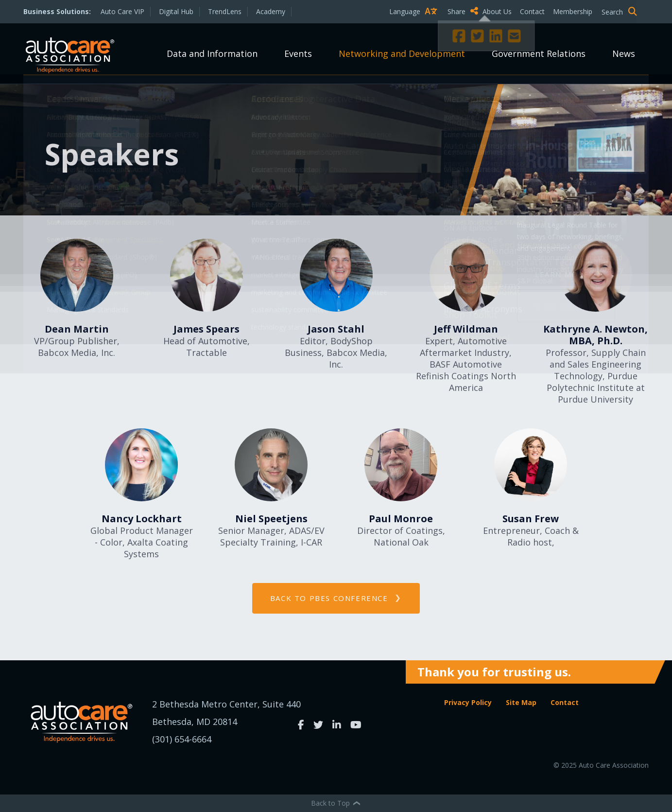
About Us (497, 11)
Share (463, 11)
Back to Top (336, 803)
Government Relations (539, 53)
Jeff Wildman (466, 329)
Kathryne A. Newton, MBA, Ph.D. (595, 335)
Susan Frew (531, 519)
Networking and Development (402, 53)
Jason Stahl (336, 329)
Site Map (521, 702)
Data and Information (212, 53)
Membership (573, 11)
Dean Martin (77, 329)
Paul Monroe (401, 519)
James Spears (207, 329)
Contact (532, 11)
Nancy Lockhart (142, 519)
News (624, 53)
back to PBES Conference (329, 598)
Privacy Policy (468, 702)
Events (298, 53)
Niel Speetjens (271, 519)
